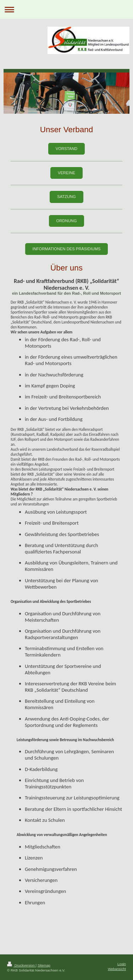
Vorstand (66, 149)
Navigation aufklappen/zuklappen (66, 9)
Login (122, 964)
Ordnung (67, 221)
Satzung (66, 197)
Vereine (66, 173)
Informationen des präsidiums (67, 249)
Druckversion (21, 965)
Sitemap (44, 965)
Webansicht (117, 969)
